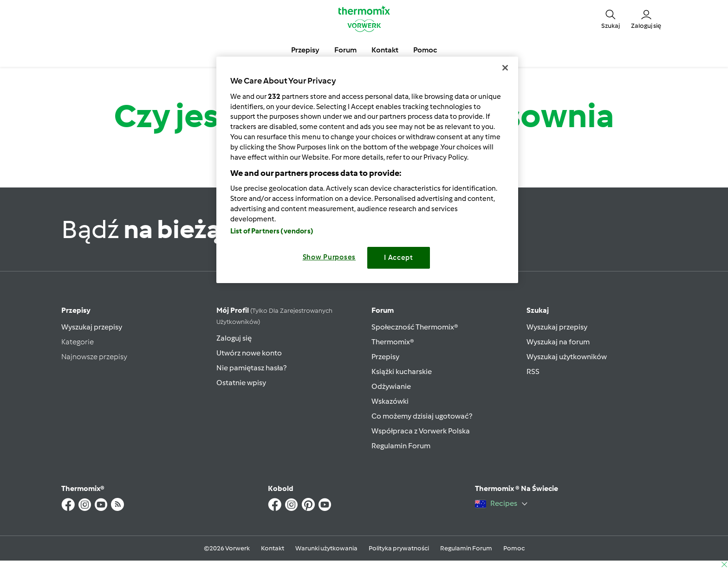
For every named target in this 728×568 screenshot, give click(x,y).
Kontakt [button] (385, 50)
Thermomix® (393, 342)
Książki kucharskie (402, 371)
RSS (533, 371)
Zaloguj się (234, 338)
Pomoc (514, 548)
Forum (383, 310)
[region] (367, 170)
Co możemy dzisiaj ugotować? (422, 416)
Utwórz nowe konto (249, 353)
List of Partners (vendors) (272, 231)
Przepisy (76, 310)
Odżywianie (391, 386)
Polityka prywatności (399, 548)
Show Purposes (329, 257)
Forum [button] (345, 50)
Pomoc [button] (425, 50)
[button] (611, 19)
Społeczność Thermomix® (415, 327)
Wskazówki (390, 401)
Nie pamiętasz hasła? (251, 368)
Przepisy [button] (305, 50)
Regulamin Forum (401, 446)
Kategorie (78, 342)
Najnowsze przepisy (94, 357)
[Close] (505, 68)
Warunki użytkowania (326, 548)
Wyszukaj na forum (558, 342)
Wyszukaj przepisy (92, 327)
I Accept (399, 258)
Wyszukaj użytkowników (567, 357)
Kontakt (273, 548)
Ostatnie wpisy (241, 383)
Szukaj (538, 310)
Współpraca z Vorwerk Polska (421, 431)
